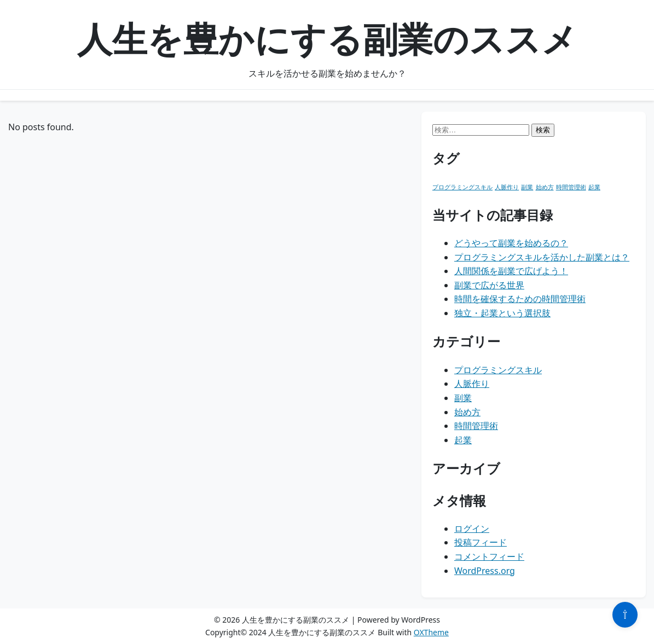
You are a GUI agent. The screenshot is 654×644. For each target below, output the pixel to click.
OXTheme (431, 632)
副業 (463, 398)
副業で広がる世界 (489, 285)
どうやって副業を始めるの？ (511, 243)
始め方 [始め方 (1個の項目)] (545, 187)
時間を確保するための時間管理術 (520, 299)
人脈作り (472, 384)
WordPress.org (485, 571)
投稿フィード (481, 542)
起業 (463, 440)
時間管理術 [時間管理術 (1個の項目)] (571, 187)
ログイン (472, 529)
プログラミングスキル (498, 370)
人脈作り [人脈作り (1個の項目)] (507, 187)
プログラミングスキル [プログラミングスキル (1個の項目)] (462, 187)
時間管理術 (476, 426)
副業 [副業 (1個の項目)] (527, 187)
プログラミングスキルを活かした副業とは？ (542, 257)
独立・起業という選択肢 (502, 313)
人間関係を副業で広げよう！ (511, 271)
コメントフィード (489, 556)
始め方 (467, 412)
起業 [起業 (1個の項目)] (594, 187)
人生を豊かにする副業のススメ (327, 39)
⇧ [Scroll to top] (625, 614)
